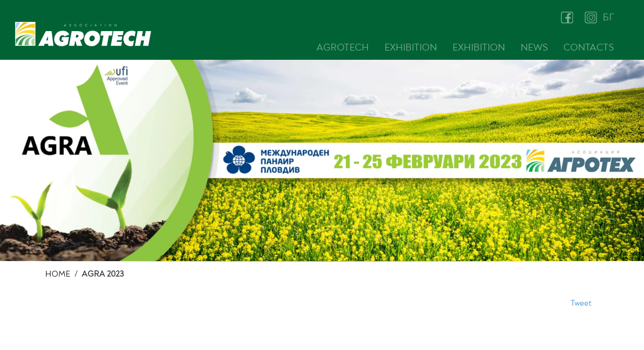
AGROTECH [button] (343, 47)
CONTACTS (589, 47)
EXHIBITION (411, 47)
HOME (58, 274)
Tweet (581, 303)
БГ (608, 17)
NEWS (534, 47)
